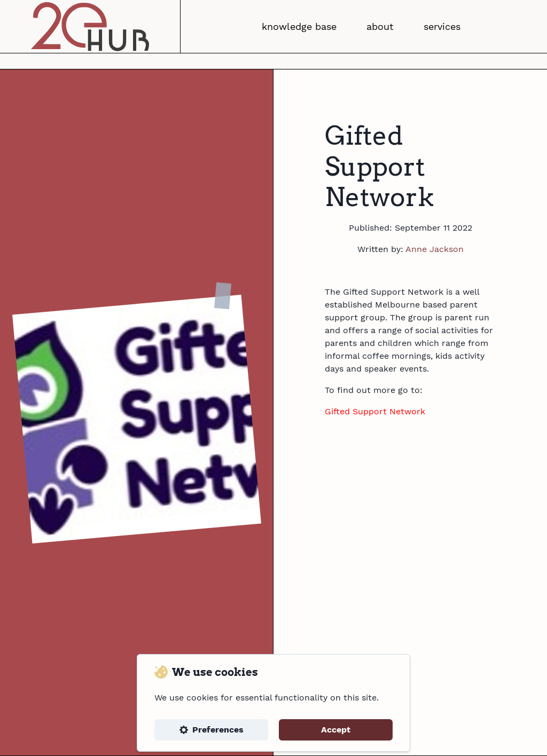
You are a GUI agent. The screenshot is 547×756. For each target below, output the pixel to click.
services (442, 26)
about (380, 26)
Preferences (212, 730)
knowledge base (299, 26)
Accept (336, 730)
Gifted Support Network (375, 411)
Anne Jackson (435, 249)
